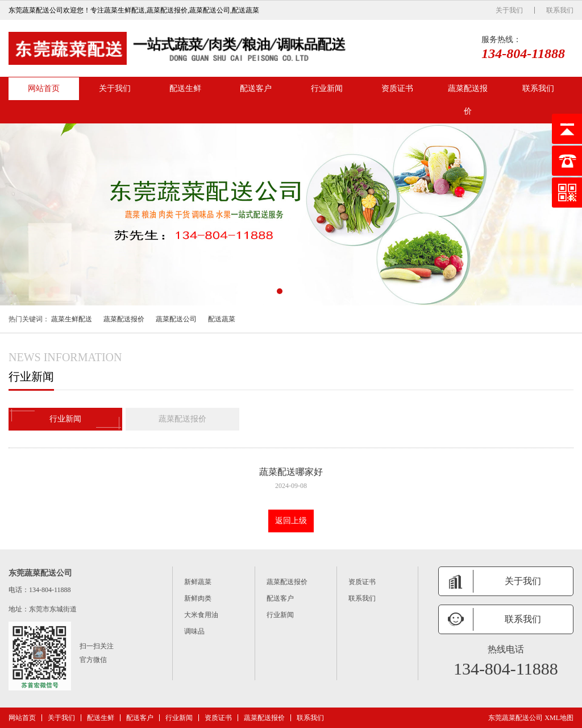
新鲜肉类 (198, 598)
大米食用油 (201, 615)
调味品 (194, 631)
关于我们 (509, 10)
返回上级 (291, 521)
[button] (280, 291)
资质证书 (397, 88)
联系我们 (560, 10)
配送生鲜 (185, 88)
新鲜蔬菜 (198, 582)
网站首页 (44, 88)
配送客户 (256, 88)
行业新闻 (327, 88)
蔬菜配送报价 (468, 100)
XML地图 (559, 718)
